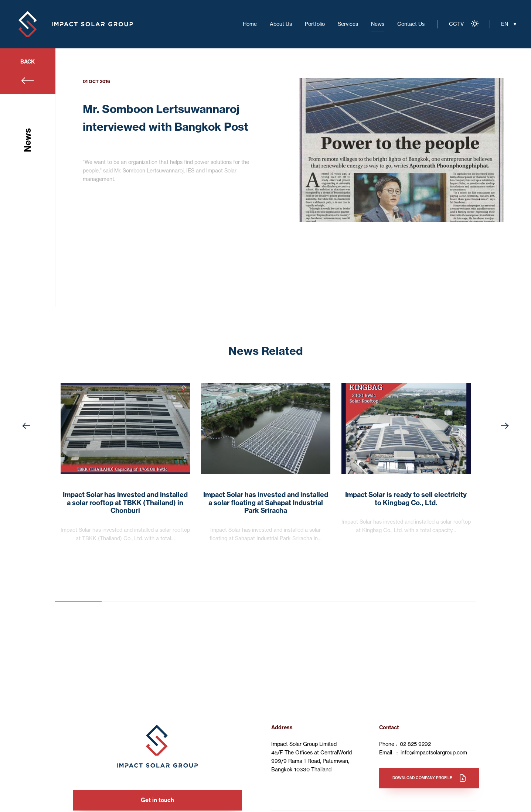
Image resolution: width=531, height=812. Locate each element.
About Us (281, 24)
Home (250, 24)
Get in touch (157, 800)
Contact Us (411, 24)
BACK (28, 62)
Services (348, 24)
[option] (401, 150)
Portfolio (315, 24)
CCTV (456, 24)
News (378, 24)
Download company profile (422, 778)
